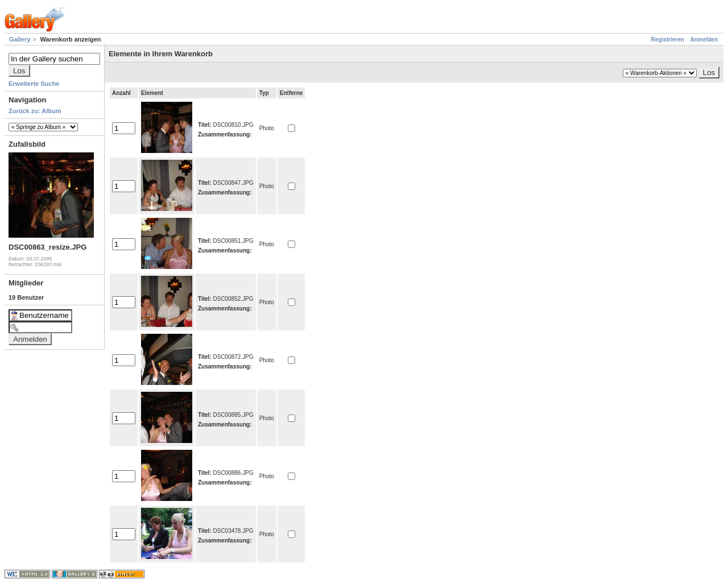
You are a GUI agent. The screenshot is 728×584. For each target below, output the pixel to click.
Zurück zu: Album (35, 111)
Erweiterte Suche (34, 84)
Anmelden (704, 40)
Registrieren (668, 40)
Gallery (20, 39)
